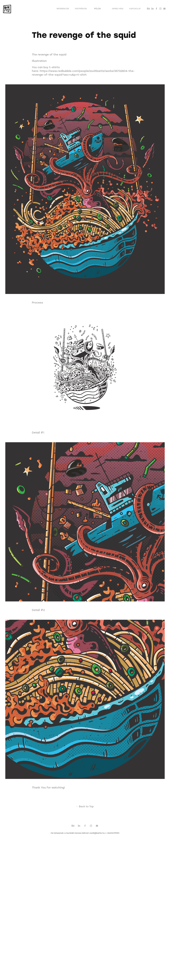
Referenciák (63, 9)
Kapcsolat (135, 9)
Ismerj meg (118, 9)
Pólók (97, 9)
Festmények (81, 9)
